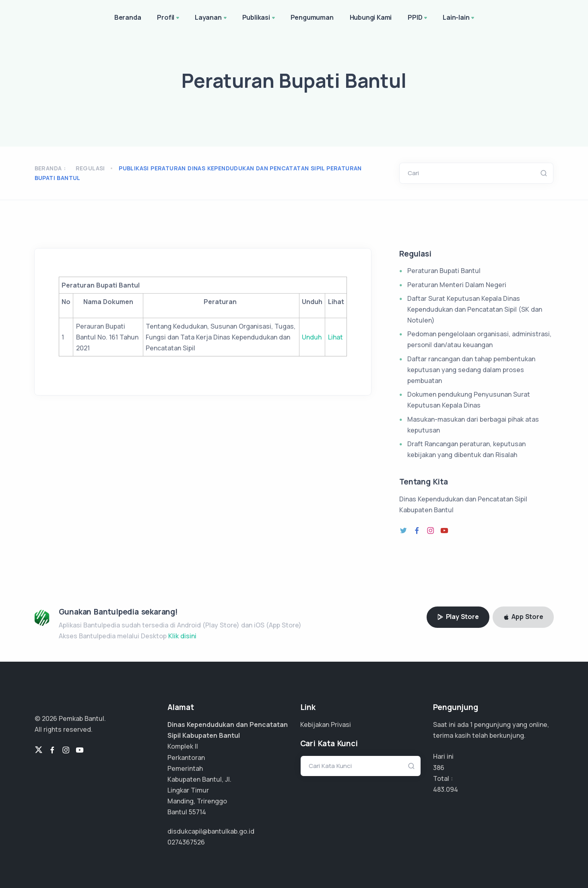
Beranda (128, 17)
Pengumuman (312, 17)
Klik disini (182, 636)
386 (439, 768)
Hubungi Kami (371, 17)
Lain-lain (459, 18)
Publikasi (259, 18)
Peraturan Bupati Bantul (444, 271)
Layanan (211, 18)
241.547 (444, 789)
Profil (169, 18)
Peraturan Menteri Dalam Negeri (457, 285)
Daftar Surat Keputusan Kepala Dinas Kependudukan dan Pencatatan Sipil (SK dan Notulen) (475, 309)
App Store (523, 617)
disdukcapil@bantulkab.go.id (211, 831)
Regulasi (90, 168)
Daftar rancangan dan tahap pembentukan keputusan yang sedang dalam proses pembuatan (471, 370)
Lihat (335, 337)
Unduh (312, 337)
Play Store (458, 617)
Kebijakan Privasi (326, 724)
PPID (418, 18)
